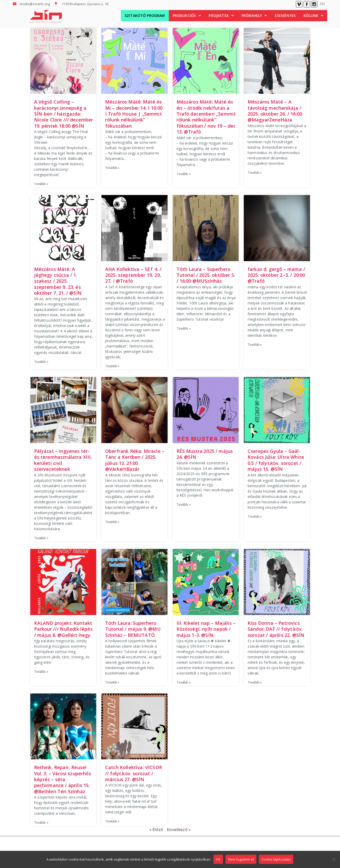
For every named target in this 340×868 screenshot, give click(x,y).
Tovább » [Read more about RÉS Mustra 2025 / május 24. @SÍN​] (184, 504)
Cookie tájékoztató (276, 860)
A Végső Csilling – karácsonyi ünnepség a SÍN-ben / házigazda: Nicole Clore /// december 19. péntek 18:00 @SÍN (64, 114)
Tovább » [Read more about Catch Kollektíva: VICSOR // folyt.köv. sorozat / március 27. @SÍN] (112, 821)
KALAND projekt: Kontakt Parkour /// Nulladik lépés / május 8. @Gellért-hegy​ (63, 629)
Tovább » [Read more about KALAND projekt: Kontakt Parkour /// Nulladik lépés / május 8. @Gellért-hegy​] (41, 672)
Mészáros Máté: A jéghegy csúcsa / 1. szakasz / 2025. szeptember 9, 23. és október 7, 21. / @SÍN (58, 281)
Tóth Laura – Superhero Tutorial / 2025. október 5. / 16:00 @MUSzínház (206, 275)
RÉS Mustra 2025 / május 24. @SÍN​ (205, 454)
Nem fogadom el (241, 860)
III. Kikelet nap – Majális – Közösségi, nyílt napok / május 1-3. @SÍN (206, 629)
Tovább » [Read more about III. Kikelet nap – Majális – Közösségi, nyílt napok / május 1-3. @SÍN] (184, 682)
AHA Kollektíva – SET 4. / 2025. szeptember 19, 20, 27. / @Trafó (133, 275)
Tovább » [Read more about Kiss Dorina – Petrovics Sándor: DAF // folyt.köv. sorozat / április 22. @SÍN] (255, 682)
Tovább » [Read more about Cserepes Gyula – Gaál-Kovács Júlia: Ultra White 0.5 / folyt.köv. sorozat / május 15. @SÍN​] (255, 517)
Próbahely (254, 16)
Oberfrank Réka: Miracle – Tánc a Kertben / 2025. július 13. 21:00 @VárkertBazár (135, 460)
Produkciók (187, 16)
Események (285, 16)
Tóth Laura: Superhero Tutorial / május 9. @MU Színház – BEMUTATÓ (133, 629)
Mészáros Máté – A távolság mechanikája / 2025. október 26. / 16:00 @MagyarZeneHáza (275, 111)
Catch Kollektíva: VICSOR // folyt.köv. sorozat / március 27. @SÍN (134, 773)
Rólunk (313, 16)
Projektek (221, 16)
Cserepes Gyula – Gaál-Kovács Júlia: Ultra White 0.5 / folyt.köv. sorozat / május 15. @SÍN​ (276, 460)
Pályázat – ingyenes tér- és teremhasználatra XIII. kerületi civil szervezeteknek (63, 460)
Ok (218, 860)
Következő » (179, 830)
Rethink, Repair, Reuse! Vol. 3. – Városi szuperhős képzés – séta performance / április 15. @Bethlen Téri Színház (63, 779)
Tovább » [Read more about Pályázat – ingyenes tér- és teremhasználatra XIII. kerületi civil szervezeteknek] (41, 538)
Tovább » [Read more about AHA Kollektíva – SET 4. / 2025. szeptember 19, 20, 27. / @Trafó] (112, 366)
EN (322, 4)
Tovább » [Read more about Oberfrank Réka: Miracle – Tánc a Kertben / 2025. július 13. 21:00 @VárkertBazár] (112, 522)
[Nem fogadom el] (334, 860)
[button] (187, 16)
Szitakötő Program (145, 16)
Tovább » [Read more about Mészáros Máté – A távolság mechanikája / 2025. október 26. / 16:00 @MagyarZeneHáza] (255, 173)
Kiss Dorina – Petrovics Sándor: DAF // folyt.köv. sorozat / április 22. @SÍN (276, 629)
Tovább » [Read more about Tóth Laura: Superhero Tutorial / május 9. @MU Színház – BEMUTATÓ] (112, 682)
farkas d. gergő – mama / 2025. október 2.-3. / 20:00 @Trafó (276, 275)
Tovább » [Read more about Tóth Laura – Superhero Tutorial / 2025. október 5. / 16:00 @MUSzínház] (184, 328)
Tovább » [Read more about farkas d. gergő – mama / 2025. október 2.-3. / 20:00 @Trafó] (255, 345)
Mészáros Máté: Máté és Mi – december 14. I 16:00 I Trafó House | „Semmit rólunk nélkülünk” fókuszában (134, 114)
